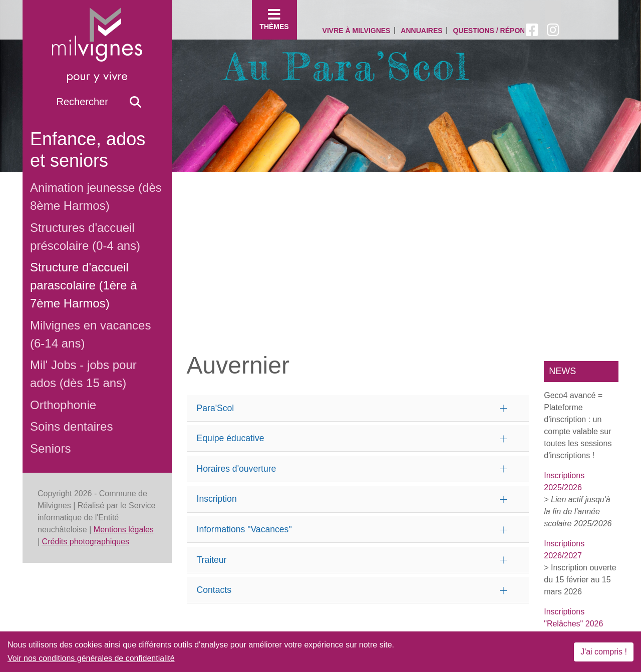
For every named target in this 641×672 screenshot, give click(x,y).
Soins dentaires (71, 426)
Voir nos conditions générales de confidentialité (91, 658)
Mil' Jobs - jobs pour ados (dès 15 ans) (83, 374)
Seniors (50, 448)
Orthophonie (63, 405)
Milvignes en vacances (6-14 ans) (90, 334)
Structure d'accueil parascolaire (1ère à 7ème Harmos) (83, 285)
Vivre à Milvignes (357, 31)
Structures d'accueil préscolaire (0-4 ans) (85, 237)
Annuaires (421, 31)
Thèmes (274, 19)
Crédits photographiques (86, 542)
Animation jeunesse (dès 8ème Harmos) (96, 197)
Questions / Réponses (496, 31)
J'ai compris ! (604, 652)
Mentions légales (124, 530)
